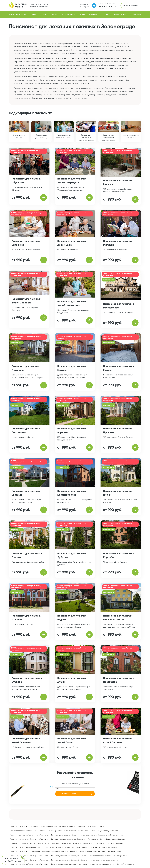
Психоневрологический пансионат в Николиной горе (68, 831)
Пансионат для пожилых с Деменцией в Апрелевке (29, 860)
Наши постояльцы (88, 14)
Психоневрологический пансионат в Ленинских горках (100, 852)
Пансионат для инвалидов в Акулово (104, 831)
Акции (54, 14)
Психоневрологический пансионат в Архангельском (29, 843)
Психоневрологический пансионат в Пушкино (58, 827)
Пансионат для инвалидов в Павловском (25, 852)
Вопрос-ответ (121, 14)
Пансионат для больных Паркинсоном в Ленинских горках (101, 835)
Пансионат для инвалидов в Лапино (91, 827)
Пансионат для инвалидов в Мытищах (24, 827)
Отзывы (105, 14)
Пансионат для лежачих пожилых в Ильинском (100, 847)
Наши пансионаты (17, 14)
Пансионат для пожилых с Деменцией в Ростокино (29, 839)
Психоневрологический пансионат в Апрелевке (69, 864)
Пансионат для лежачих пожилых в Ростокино (68, 839)
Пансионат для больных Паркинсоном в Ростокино (29, 835)
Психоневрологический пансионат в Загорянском (108, 856)
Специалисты (69, 14)
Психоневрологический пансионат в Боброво (60, 852)
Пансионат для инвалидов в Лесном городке (63, 847)
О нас (44, 14)
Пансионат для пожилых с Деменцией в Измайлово (29, 856)
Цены (33, 14)
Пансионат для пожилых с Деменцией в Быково (68, 856)
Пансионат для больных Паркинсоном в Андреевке (29, 864)
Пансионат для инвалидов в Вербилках (66, 843)
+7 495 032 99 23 (107, 7)
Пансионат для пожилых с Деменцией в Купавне (69, 860)
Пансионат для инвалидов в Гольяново (104, 860)
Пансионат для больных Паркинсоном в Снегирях (107, 839)
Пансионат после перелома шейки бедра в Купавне (103, 843)
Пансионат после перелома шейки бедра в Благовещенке (112, 864)
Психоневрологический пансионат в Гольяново (28, 831)
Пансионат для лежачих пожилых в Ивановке (27, 847)
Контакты (137, 14)
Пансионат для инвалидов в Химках (64, 835)
